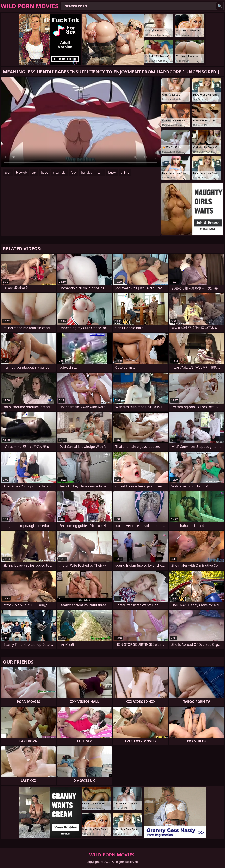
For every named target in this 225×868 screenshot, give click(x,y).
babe (45, 173)
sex (34, 173)
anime (125, 173)
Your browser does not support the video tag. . (81, 122)
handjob (87, 173)
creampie (59, 173)
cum (100, 173)
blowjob (21, 173)
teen (8, 173)
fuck (74, 173)
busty (112, 173)
